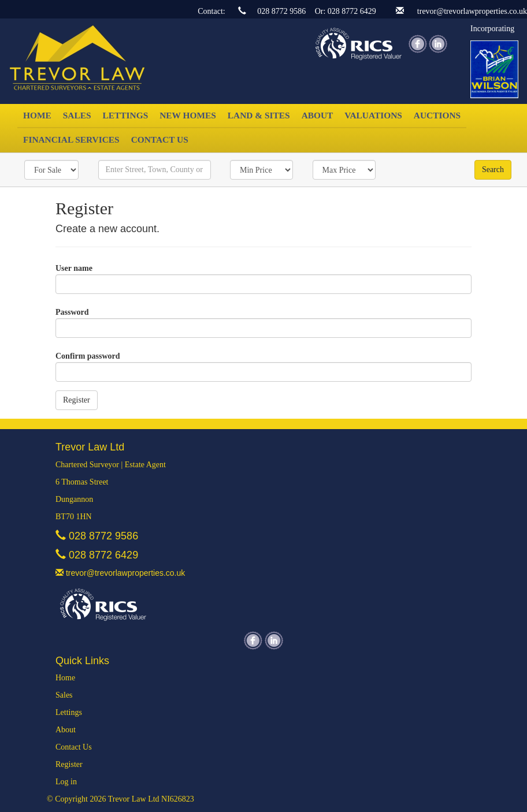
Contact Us (160, 139)
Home (37, 115)
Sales (77, 115)
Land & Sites (259, 115)
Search (493, 170)
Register (69, 764)
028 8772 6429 (352, 11)
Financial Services (71, 139)
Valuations (373, 115)
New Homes (188, 115)
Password (72, 312)
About (318, 115)
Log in (66, 782)
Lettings (126, 115)
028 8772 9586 (281, 11)
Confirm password (88, 356)
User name (74, 268)
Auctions (437, 115)
